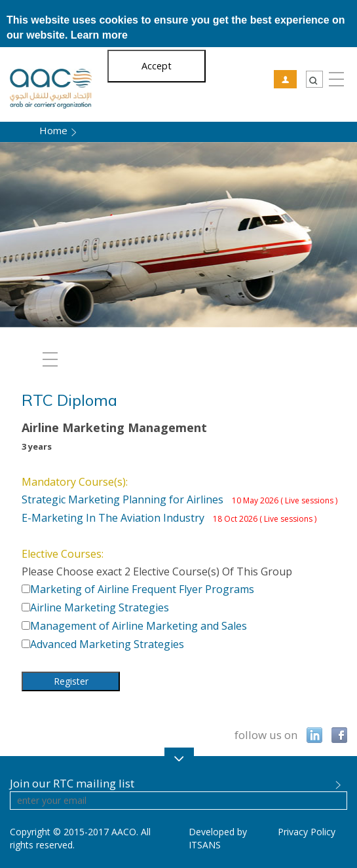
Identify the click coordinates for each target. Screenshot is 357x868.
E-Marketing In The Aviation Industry (169, 518)
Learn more (99, 35)
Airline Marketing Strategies (100, 607)
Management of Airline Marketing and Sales (139, 626)
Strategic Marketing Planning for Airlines (179, 499)
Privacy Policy (307, 832)
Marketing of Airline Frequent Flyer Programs (142, 589)
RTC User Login (285, 79)
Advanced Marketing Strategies (107, 644)
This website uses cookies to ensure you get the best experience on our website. (176, 27)
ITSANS (205, 845)
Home (53, 130)
